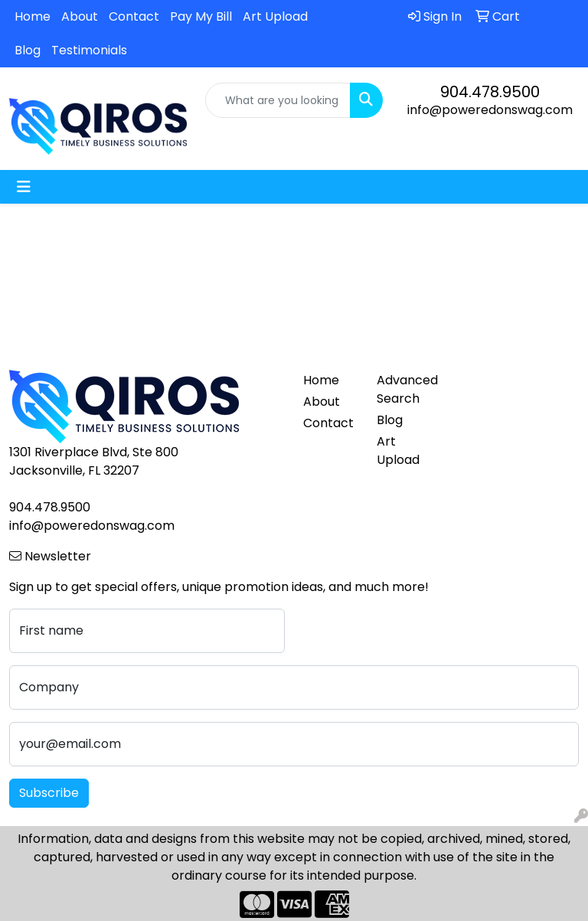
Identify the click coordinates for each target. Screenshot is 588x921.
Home (33, 16)
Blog (28, 50)
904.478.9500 (490, 92)
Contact (134, 16)
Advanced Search (404, 389)
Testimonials (89, 50)
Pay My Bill (201, 16)
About (80, 16)
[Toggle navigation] (24, 187)
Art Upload (275, 16)
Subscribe (49, 793)
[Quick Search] (278, 100)
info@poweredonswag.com (490, 110)
